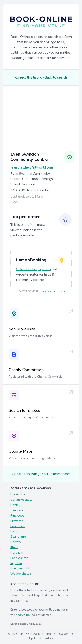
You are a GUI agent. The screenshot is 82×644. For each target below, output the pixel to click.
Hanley (15, 505)
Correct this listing (29, 77)
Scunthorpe (19, 537)
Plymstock (17, 521)
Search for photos (24, 410)
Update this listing (26, 474)
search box (24, 615)
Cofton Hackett (21, 500)
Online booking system (33, 269)
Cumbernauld (20, 568)
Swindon (17, 510)
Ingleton (16, 563)
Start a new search (56, 474)
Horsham (17, 553)
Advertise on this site (52, 291)
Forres (15, 531)
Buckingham (19, 494)
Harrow (16, 542)
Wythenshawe (21, 574)
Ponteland (18, 526)
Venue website (22, 329)
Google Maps (21, 451)
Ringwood (17, 516)
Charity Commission (26, 370)
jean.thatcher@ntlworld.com (32, 167)
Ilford (14, 547)
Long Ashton (19, 558)
